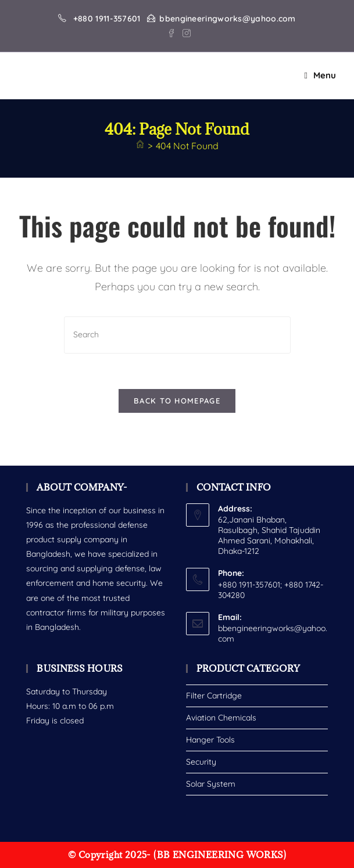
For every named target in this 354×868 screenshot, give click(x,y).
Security (201, 762)
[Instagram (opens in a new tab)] (185, 32)
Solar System (211, 784)
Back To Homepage (177, 401)
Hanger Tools (210, 740)
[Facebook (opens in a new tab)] (171, 32)
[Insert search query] (177, 335)
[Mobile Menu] (320, 75)
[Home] (140, 146)
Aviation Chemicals (221, 718)
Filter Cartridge (214, 696)
